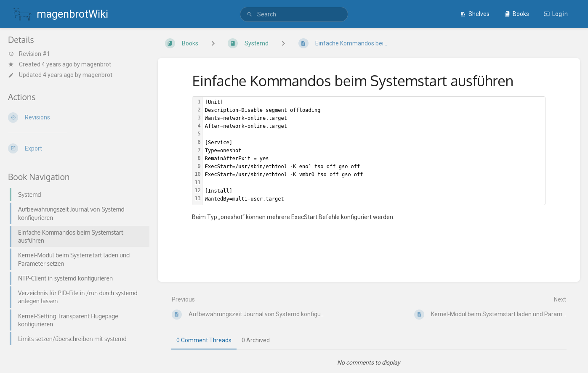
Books (517, 14)
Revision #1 (29, 54)
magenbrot (96, 64)
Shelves (475, 14)
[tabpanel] (369, 362)
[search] (294, 14)
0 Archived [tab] (256, 340)
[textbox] (374, 151)
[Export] (76, 148)
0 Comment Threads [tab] (204, 340)
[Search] (250, 15)
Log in (556, 14)
